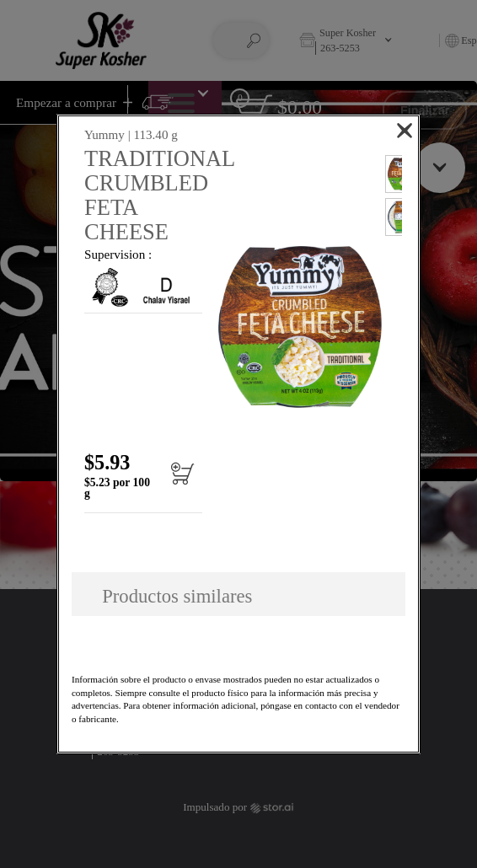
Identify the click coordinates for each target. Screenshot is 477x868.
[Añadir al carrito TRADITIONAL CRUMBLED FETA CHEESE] (177, 481)
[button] (300, 327)
